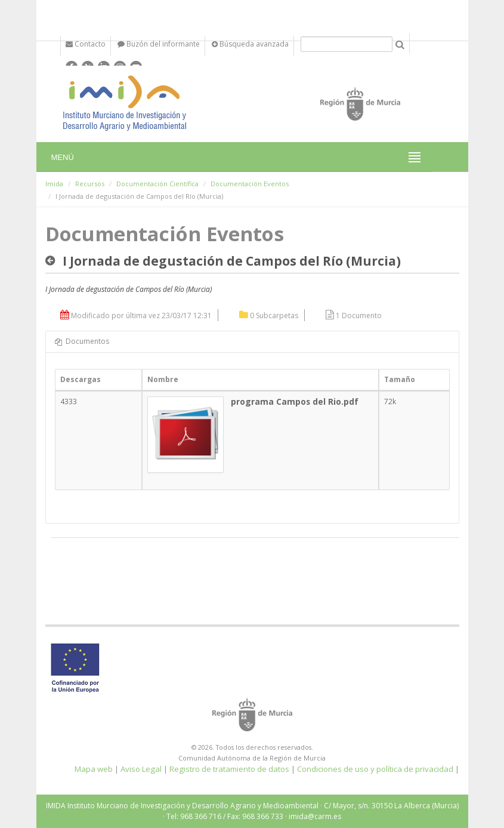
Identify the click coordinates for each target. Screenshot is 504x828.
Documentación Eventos (250, 184)
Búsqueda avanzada (250, 44)
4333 (69, 401)
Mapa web (94, 769)
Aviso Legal (141, 769)
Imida (54, 184)
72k (390, 401)
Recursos (90, 184)
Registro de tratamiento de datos (229, 769)
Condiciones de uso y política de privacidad (375, 769)
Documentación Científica (157, 184)
